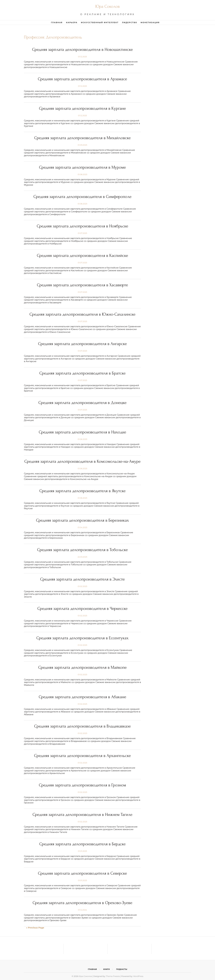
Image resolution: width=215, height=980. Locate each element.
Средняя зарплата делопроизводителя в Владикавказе (82, 726)
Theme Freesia (113, 976)
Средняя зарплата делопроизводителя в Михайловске (82, 138)
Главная (57, 22)
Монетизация (150, 22)
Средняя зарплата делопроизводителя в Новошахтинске (82, 49)
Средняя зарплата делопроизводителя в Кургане (82, 108)
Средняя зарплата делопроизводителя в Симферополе (82, 197)
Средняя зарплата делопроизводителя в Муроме (82, 167)
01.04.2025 (82, 527)
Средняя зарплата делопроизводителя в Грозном (82, 785)
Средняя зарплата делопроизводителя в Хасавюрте (82, 285)
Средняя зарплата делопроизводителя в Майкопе (82, 667)
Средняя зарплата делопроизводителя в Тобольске (82, 550)
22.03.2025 (82, 557)
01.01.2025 (82, 851)
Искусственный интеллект (100, 22)
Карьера (72, 22)
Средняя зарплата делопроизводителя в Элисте (82, 579)
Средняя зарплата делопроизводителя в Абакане (82, 697)
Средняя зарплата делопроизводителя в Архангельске (82, 756)
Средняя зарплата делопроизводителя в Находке (82, 432)
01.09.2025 (82, 145)
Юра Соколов (107, 6)
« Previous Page (35, 928)
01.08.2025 (82, 174)
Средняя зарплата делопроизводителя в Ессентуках (82, 638)
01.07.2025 (82, 233)
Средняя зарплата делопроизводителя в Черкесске (82, 608)
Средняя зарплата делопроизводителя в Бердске (82, 844)
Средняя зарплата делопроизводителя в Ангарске (82, 344)
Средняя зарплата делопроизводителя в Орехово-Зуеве (82, 903)
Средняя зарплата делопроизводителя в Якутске (82, 491)
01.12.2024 (82, 910)
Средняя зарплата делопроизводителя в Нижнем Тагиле (82, 814)
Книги (107, 969)
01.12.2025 (82, 57)
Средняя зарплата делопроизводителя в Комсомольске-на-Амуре (82, 461)
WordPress (138, 976)
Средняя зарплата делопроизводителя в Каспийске (82, 255)
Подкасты (122, 969)
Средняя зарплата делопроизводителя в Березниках (82, 520)
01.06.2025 (82, 439)
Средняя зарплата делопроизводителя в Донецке (82, 403)
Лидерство (130, 22)
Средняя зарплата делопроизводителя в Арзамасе (82, 79)
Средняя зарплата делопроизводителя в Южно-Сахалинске (82, 314)
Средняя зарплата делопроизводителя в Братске (82, 373)
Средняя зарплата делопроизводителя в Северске (82, 873)
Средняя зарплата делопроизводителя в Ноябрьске (82, 226)
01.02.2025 (82, 586)
